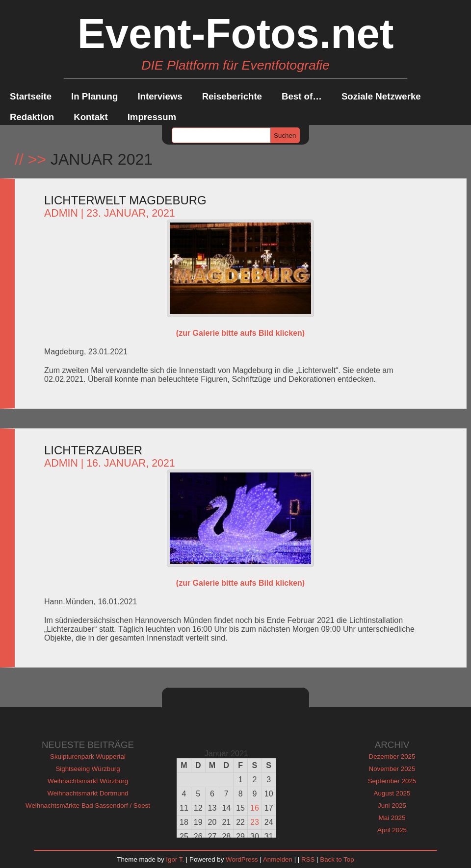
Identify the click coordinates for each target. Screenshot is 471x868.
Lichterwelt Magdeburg (125, 200)
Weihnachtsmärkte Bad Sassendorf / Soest (88, 806)
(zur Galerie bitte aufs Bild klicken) (240, 333)
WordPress (242, 859)
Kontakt (91, 117)
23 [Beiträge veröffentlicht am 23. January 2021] (255, 822)
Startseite (31, 96)
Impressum (152, 117)
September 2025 (392, 781)
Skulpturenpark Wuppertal (88, 756)
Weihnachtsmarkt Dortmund (88, 793)
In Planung (94, 96)
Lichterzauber (93, 450)
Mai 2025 (392, 818)
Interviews (160, 96)
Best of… (302, 96)
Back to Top (337, 859)
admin (61, 213)
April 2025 (392, 830)
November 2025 (392, 769)
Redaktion (32, 117)
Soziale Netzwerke (381, 96)
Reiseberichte (232, 96)
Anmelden (278, 859)
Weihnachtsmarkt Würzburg (88, 781)
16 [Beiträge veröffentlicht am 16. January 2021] (255, 808)
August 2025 (392, 793)
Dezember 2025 (392, 756)
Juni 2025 (392, 806)
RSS (308, 859)
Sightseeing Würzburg (88, 769)
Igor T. (175, 859)
